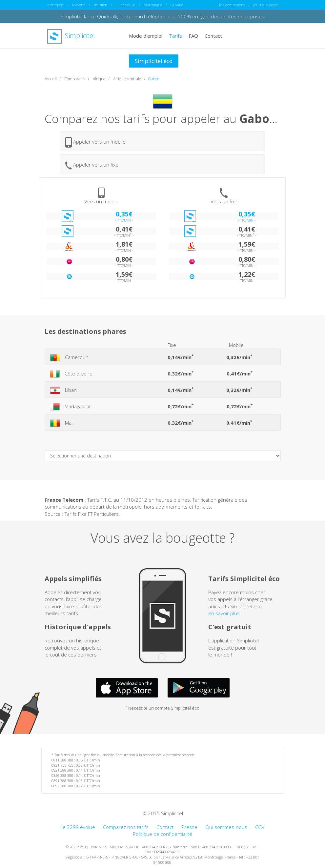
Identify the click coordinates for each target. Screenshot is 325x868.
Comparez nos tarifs (126, 827)
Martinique (153, 5)
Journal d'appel (265, 5)
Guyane (177, 5)
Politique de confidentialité (162, 834)
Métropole (55, 5)
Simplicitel (71, 36)
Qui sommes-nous (226, 827)
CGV (260, 827)
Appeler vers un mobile (95, 142)
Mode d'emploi (146, 35)
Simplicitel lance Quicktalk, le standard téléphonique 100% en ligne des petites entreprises (162, 16)
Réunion (101, 5)
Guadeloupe (125, 5)
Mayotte (79, 5)
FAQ (193, 35)
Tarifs (175, 35)
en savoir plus (224, 613)
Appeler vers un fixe (92, 165)
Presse (189, 827)
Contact (213, 35)
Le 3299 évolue (78, 827)
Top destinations (232, 5)
